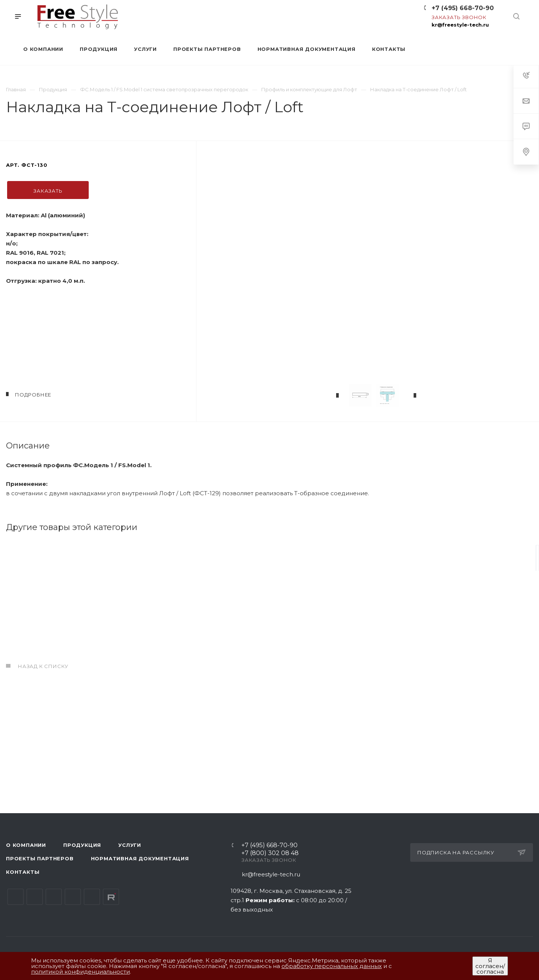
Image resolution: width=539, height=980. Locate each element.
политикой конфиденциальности (80, 972)
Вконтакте (16, 897)
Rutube (111, 897)
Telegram (35, 897)
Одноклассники (73, 897)
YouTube (54, 897)
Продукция (82, 845)
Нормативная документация (140, 858)
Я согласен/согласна (490, 966)
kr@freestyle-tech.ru (460, 25)
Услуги (130, 845)
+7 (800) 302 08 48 (270, 853)
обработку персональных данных (332, 966)
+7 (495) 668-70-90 (463, 8)
